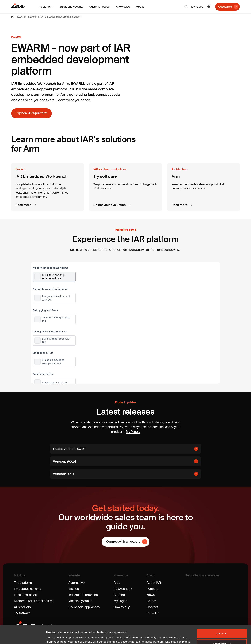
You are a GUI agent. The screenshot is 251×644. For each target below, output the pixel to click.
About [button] (140, 7)
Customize (222, 625)
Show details (54, 637)
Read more (24, 205)
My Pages (197, 7)
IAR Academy (123, 589)
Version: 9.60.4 (64, 461)
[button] (186, 7)
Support (119, 595)
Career (151, 601)
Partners (152, 589)
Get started (225, 7)
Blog (117, 583)
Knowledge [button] (123, 7)
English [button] (209, 7)
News (151, 595)
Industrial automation (83, 595)
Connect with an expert (123, 542)
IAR (13, 17)
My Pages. (133, 432)
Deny (222, 635)
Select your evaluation (110, 205)
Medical (74, 589)
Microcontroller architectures (34, 601)
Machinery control (81, 601)
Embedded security (27, 589)
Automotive (76, 583)
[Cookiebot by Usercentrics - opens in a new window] (23, 637)
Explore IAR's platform (31, 113)
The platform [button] (45, 7)
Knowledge (121, 575)
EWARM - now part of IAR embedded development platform (49, 17)
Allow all (222, 615)
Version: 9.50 (63, 474)
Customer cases (99, 7)
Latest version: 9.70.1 (69, 449)
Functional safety (26, 595)
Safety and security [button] (71, 7)
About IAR (154, 583)
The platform (23, 583)
